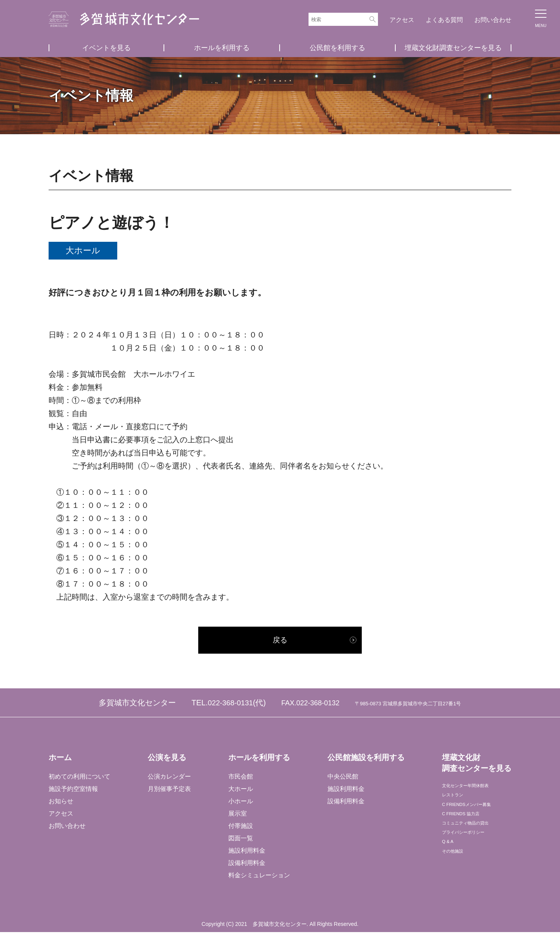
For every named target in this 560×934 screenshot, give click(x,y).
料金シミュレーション (259, 877)
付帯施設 (240, 827)
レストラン (457, 802)
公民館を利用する (337, 48)
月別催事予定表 (169, 791)
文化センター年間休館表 (475, 789)
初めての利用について (79, 778)
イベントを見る (106, 48)
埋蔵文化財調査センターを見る (453, 48)
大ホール (240, 791)
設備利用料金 (246, 864)
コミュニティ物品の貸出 (475, 838)
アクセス (402, 20)
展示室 (237, 815)
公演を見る (167, 759)
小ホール (240, 803)
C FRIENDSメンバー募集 (476, 813)
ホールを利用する (222, 48)
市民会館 (240, 778)
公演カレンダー (169, 778)
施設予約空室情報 (73, 791)
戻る (280, 641)
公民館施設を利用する (365, 759)
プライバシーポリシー (472, 851)
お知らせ (61, 803)
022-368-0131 (230, 704)
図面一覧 (240, 840)
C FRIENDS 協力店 (468, 826)
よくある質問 (444, 20)
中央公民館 (342, 778)
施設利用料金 (246, 852)
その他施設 (457, 875)
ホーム (60, 759)
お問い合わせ (493, 20)
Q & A (449, 863)
